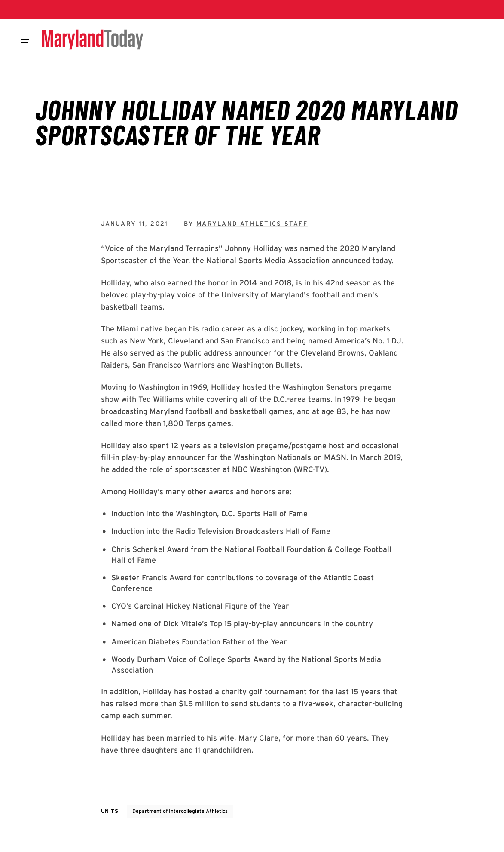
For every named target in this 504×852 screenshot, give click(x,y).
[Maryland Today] (93, 40)
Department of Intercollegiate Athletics (180, 811)
